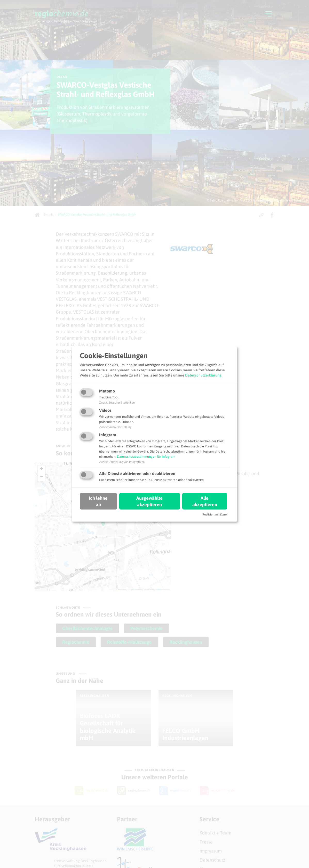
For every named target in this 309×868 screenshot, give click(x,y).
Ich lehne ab (98, 501)
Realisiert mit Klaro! (215, 514)
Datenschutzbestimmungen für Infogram (146, 457)
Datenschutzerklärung (203, 375)
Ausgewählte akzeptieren (149, 501)
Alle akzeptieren (205, 501)
